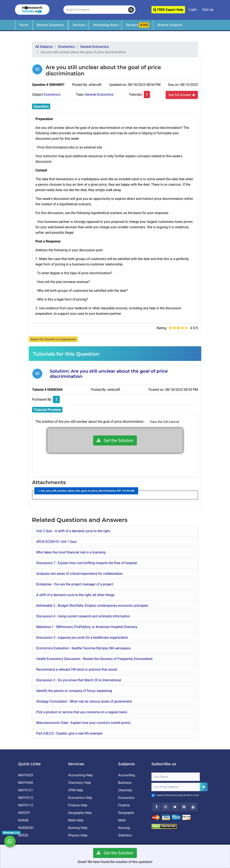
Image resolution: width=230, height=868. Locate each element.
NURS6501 (26, 828)
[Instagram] (166, 807)
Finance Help (78, 805)
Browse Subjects (170, 25)
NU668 (23, 820)
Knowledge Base (105, 25)
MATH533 (26, 775)
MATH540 (26, 783)
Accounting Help (80, 775)
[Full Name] (176, 777)
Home (24, 25)
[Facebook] (156, 807)
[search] (131, 10)
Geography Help (80, 813)
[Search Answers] (96, 10)
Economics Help (80, 798)
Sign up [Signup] (208, 10)
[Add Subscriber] (204, 787)
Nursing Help (78, 828)
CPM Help (76, 790)
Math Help (76, 820)
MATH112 (26, 805)
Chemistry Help (79, 783)
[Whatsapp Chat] (10, 841)
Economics (52, 95)
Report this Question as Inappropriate (53, 339)
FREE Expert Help (168, 10)
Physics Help (78, 835)
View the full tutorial (164, 422)
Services (79, 25)
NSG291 (24, 813)
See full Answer (182, 95)
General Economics (99, 95)
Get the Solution (115, 440)
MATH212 (26, 798)
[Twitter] (175, 807)
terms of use (192, 795)
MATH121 (26, 790)
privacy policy (177, 795)
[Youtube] (184, 807)
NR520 (23, 835)
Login (193, 10)
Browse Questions (50, 25)
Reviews (137, 25)
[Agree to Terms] (153, 795)
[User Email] (176, 787)
